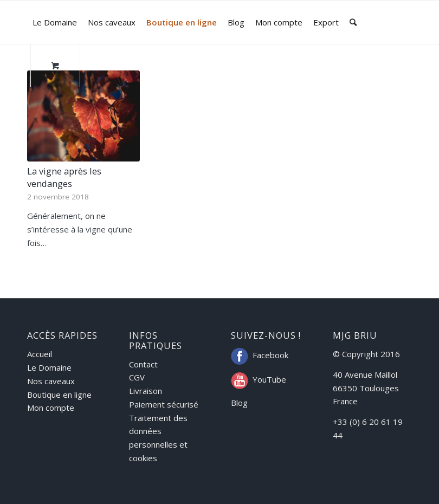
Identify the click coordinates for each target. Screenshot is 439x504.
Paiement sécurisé (164, 404)
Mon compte (51, 408)
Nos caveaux (51, 381)
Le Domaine (49, 367)
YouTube (269, 379)
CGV (137, 377)
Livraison (146, 391)
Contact (143, 364)
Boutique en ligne (59, 395)
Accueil (40, 354)
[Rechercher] (353, 22)
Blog (239, 403)
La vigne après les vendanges (64, 177)
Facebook (270, 355)
